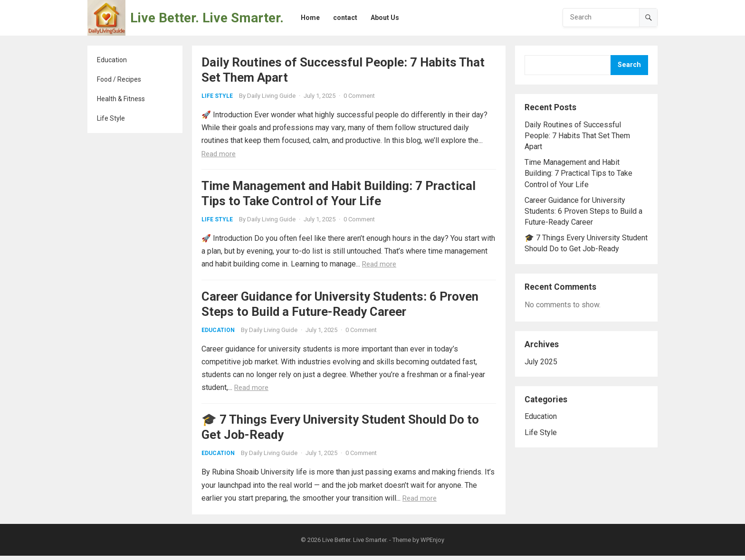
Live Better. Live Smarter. (207, 18)
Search (629, 65)
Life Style (111, 118)
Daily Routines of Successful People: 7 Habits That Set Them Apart (577, 136)
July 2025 (541, 362)
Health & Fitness (121, 99)
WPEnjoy (432, 544)
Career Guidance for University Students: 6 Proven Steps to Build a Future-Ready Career (583, 211)
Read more (219, 154)
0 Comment (359, 96)
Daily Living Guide (271, 96)
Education (112, 60)
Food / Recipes (119, 79)
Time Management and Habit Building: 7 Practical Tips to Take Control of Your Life (578, 173)
